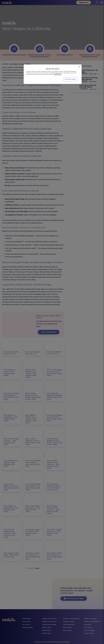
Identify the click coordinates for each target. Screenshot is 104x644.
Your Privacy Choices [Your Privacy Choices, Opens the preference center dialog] (70, 79)
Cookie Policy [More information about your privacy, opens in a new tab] (58, 74)
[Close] (79, 67)
